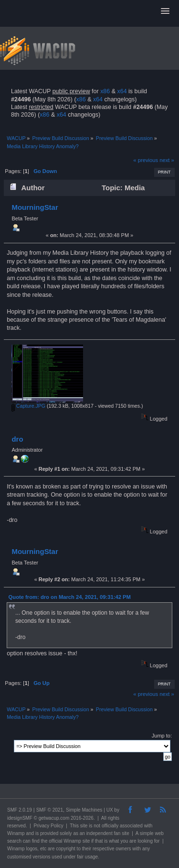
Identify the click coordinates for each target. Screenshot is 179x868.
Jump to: (162, 736)
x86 (105, 91)
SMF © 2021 (50, 810)
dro (17, 439)
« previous (146, 160)
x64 (122, 91)
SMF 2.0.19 (20, 810)
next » (167, 160)
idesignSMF (20, 818)
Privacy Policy (48, 826)
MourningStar (35, 207)
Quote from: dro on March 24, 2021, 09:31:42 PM (70, 597)
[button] (165, 11)
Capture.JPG (28, 406)
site (84, 826)
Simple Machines (84, 810)
